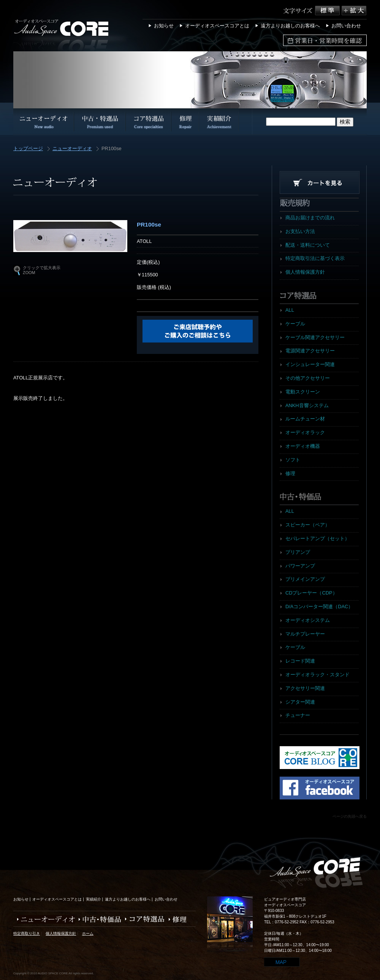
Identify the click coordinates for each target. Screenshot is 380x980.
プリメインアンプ (305, 579)
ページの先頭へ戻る (350, 816)
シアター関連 (300, 702)
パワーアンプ (300, 566)
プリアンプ (298, 552)
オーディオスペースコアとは (217, 26)
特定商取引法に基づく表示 (315, 258)
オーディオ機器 (303, 446)
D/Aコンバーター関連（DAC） (319, 607)
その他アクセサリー (308, 378)
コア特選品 (143, 919)
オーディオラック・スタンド (317, 675)
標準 (328, 10)
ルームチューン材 (305, 419)
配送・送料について (308, 245)
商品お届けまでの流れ (310, 218)
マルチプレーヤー (305, 634)
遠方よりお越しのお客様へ (290, 26)
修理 (290, 473)
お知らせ (164, 26)
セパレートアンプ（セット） (317, 538)
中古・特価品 (98, 919)
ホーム (88, 933)
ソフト (293, 460)
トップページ (28, 149)
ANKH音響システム (307, 405)
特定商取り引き (27, 933)
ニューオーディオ (72, 149)
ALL (290, 310)
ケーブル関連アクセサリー (315, 337)
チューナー (298, 715)
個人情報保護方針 (305, 272)
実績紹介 (93, 899)
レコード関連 (300, 661)
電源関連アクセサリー (310, 351)
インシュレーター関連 (310, 364)
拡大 (354, 10)
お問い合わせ (346, 26)
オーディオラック (305, 432)
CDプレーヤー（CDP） (311, 593)
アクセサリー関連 (305, 688)
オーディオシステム (308, 620)
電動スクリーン (303, 392)
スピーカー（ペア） (308, 525)
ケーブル (295, 324)
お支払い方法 (300, 231)
